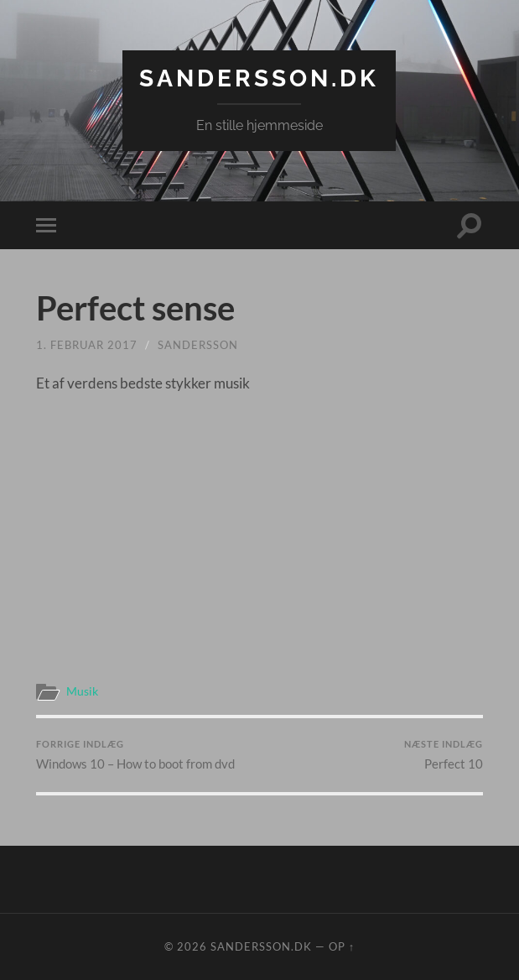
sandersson (198, 345)
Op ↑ (342, 946)
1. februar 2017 (87, 345)
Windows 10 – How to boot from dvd (135, 755)
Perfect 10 (444, 755)
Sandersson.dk (259, 78)
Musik (82, 691)
